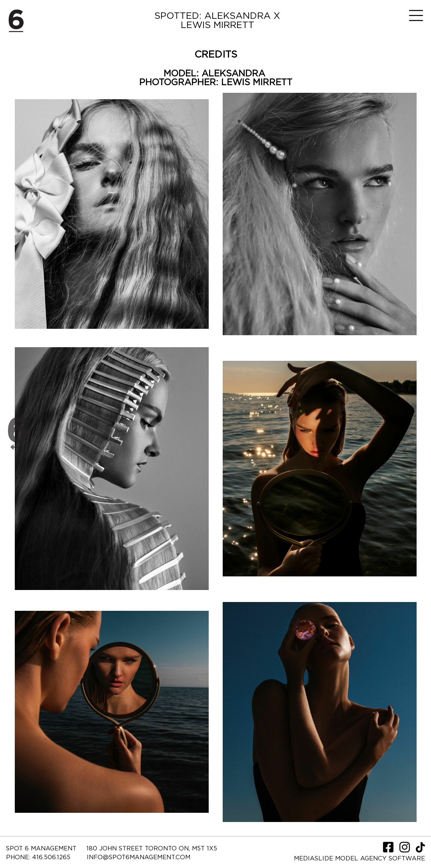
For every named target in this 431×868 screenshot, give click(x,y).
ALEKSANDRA (235, 74)
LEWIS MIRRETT (257, 82)
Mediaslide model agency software (359, 859)
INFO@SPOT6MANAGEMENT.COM (139, 857)
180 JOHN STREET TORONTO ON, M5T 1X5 (152, 849)
